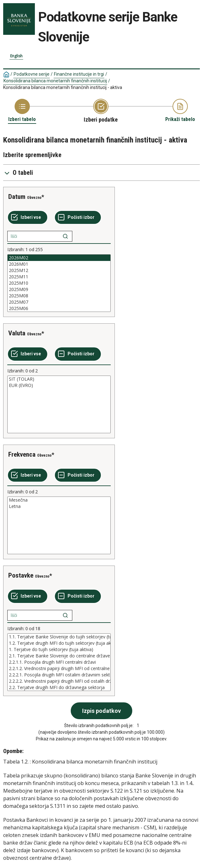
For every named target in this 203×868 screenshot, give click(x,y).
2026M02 (59, 258)
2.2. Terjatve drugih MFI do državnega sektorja (59, 687)
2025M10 (59, 283)
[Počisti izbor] (78, 218)
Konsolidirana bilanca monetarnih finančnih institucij (55, 81)
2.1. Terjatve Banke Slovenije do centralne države (59, 656)
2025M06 (59, 308)
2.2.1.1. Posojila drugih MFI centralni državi (59, 662)
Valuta (17, 333)
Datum (17, 197)
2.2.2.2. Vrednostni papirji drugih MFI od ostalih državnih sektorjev (59, 681)
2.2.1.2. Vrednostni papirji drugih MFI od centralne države (59, 668)
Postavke (21, 575)
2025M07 (59, 302)
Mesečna (59, 500)
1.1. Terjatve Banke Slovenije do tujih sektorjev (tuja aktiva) (59, 637)
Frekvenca (22, 454)
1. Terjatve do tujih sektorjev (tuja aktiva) (59, 649)
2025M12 (59, 270)
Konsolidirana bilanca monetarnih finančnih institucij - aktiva (63, 87)
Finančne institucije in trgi (79, 74)
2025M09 (59, 289)
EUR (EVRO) (59, 385)
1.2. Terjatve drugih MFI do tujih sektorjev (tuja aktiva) (59, 643)
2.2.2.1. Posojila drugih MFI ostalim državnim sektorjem (59, 675)
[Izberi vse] (28, 218)
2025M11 (59, 277)
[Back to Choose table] (22, 111)
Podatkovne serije (32, 74)
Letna (59, 506)
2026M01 (59, 264)
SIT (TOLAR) (59, 379)
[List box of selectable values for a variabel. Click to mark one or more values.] (59, 283)
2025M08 (59, 296)
